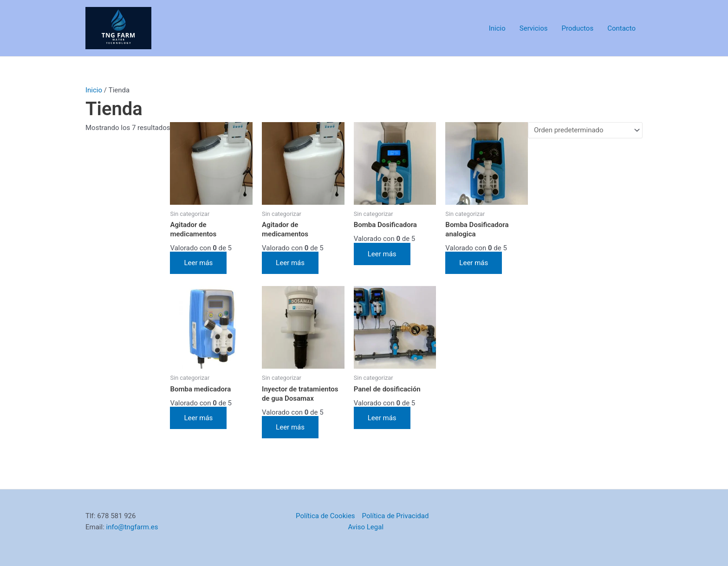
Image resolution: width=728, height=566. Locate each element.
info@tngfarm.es (132, 527)
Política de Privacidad (396, 516)
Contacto (621, 28)
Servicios (534, 28)
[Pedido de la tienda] (585, 130)
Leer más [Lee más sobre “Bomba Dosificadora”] (382, 254)
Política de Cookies (325, 516)
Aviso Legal (366, 527)
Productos (578, 28)
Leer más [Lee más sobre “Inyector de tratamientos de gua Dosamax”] (290, 427)
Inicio (497, 28)
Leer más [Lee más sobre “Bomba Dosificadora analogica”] (474, 263)
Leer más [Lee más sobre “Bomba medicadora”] (198, 418)
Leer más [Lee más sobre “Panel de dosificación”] (382, 418)
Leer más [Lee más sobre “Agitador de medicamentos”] (198, 263)
